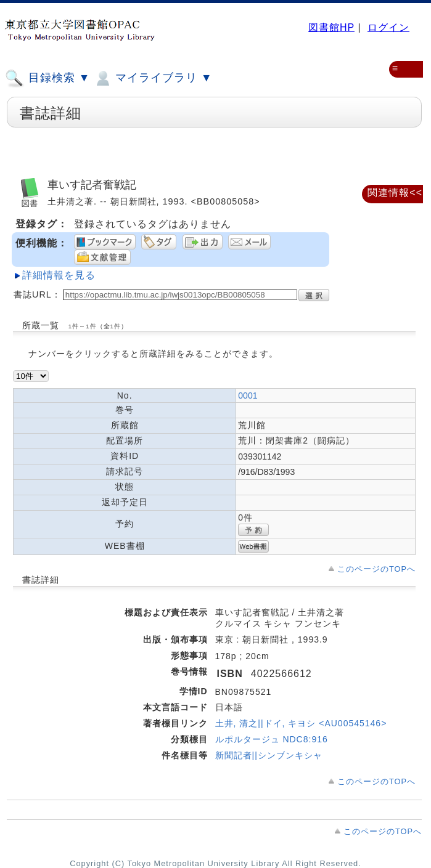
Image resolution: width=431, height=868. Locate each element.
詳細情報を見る (59, 275)
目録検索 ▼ (47, 78)
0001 (248, 395)
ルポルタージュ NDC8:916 (272, 739)
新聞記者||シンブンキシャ (269, 755)
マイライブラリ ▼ (153, 78)
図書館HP (331, 27)
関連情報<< (395, 193)
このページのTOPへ (376, 569)
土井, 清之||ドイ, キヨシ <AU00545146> (301, 723)
